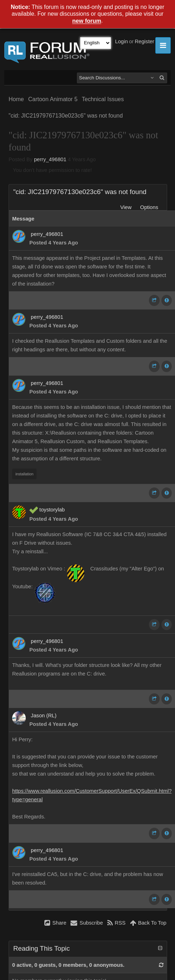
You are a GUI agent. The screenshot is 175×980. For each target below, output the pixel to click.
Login (122, 41)
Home (16, 99)
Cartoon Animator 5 (53, 99)
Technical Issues (103, 99)
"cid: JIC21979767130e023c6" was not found (66, 116)
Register (144, 41)
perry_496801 (50, 159)
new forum (87, 21)
